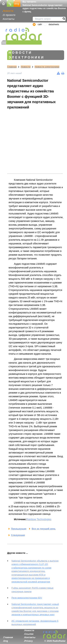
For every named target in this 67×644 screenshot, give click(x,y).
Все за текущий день (44, 529)
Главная (12, 67)
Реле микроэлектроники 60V (27, 598)
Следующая (18, 535)
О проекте (9, 15)
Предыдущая (19, 529)
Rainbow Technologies (39, 519)
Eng (6, 641)
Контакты (9, 19)
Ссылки (29, 634)
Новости (8, 11)
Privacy (29, 641)
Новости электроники (47, 67)
